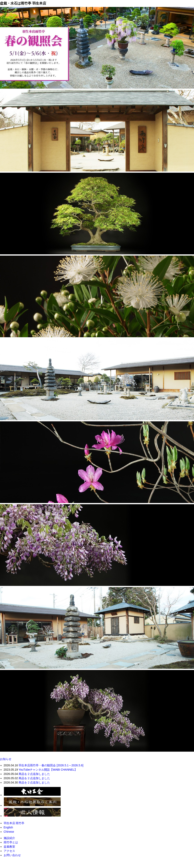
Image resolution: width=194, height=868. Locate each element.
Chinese (9, 832)
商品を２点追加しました (34, 774)
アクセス (9, 851)
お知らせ (6, 759)
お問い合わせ (12, 855)
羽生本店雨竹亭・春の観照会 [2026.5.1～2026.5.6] (51, 765)
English (8, 827)
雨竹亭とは (11, 842)
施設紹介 (9, 838)
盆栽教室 (9, 847)
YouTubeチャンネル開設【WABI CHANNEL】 (48, 770)
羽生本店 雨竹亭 (14, 823)
